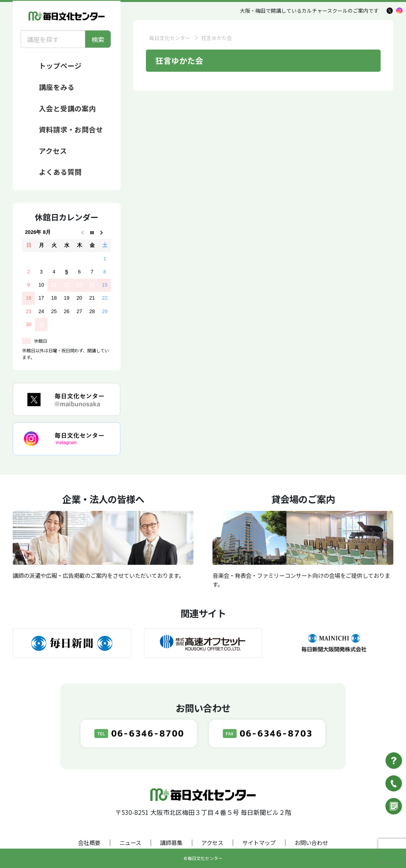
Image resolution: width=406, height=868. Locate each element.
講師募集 (171, 842)
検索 (98, 39)
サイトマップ (259, 842)
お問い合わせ (311, 842)
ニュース (130, 842)
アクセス (212, 842)
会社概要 (89, 842)
